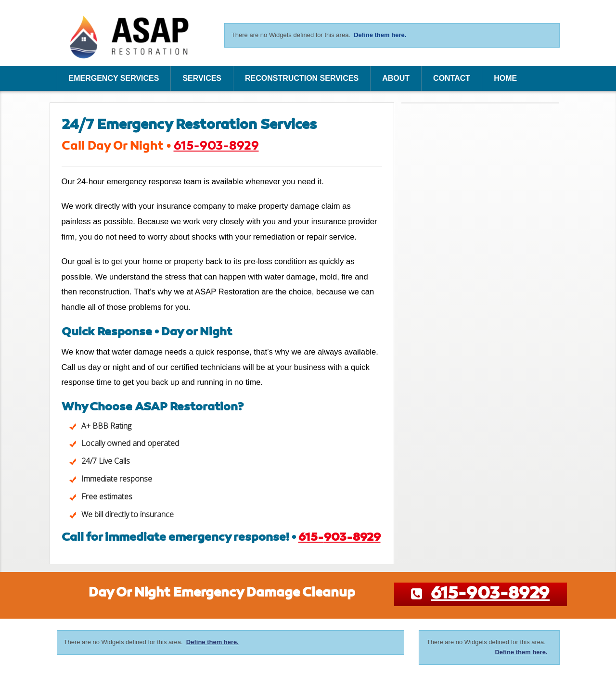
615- (340, 538)
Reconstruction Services (302, 78)
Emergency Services (114, 78)
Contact (452, 78)
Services (202, 78)
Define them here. (380, 35)
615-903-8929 (216, 146)
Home (505, 78)
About (396, 78)
